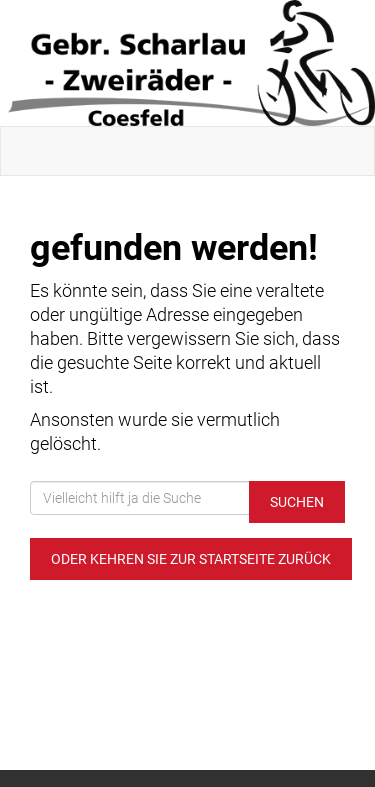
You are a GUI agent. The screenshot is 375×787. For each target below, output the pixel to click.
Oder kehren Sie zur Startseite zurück (191, 559)
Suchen (297, 502)
